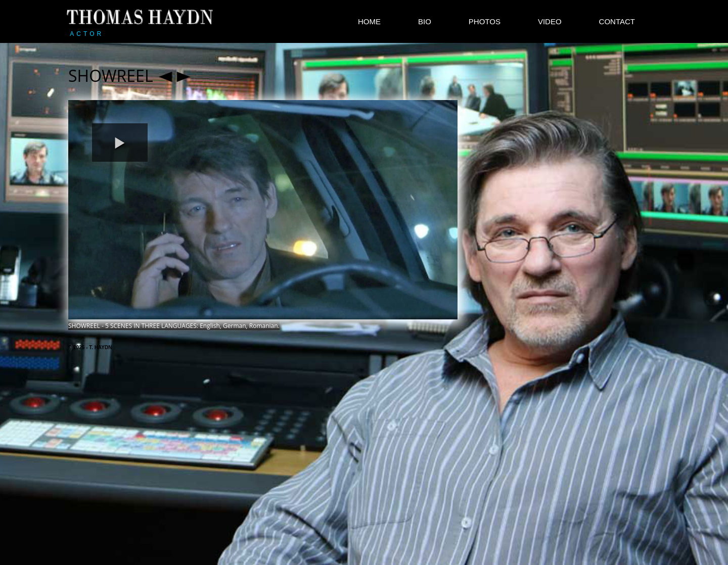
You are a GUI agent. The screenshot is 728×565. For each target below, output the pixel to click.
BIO (425, 21)
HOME (369, 21)
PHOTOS (485, 21)
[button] (120, 143)
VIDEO (550, 21)
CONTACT (617, 21)
